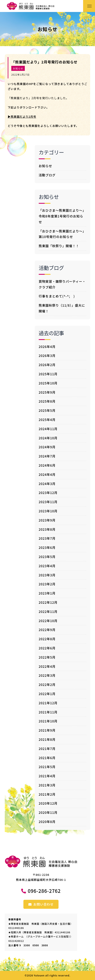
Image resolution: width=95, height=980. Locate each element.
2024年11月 (48, 429)
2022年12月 (48, 602)
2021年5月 (47, 767)
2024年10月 (48, 438)
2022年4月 (47, 666)
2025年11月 (48, 374)
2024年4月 (47, 474)
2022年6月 (47, 648)
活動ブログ (47, 175)
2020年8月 (47, 822)
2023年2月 (47, 584)
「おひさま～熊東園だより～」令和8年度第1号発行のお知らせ (62, 216)
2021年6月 (47, 758)
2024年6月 (47, 465)
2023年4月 (47, 566)
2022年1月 (47, 694)
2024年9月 (47, 447)
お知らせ (18, 68)
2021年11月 (48, 712)
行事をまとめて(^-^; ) (57, 296)
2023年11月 (48, 502)
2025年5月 (47, 410)
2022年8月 (47, 639)
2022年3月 (47, 675)
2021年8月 (47, 739)
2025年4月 (47, 420)
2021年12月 (48, 703)
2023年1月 (47, 593)
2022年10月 (48, 621)
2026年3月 (47, 356)
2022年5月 (47, 657)
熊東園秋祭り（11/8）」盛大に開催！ (62, 308)
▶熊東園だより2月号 (22, 117)
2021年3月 (47, 785)
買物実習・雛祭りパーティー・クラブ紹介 (62, 284)
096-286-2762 (44, 891)
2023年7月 (47, 538)
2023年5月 (47, 557)
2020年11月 (48, 812)
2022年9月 (47, 630)
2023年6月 (47, 547)
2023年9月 (47, 520)
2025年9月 (47, 392)
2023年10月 (48, 511)
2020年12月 (48, 803)
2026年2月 (47, 365)
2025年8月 (47, 401)
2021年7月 (47, 749)
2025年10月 (48, 383)
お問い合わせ (41, 904)
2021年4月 (47, 776)
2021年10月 (48, 721)
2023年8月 (47, 529)
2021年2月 (47, 794)
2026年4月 (47, 347)
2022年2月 (47, 685)
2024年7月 (47, 456)
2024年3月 (47, 484)
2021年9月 (47, 730)
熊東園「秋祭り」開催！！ (59, 246)
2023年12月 (48, 493)
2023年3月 (47, 575)
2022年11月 (48, 612)
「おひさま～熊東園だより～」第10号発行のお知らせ (62, 234)
